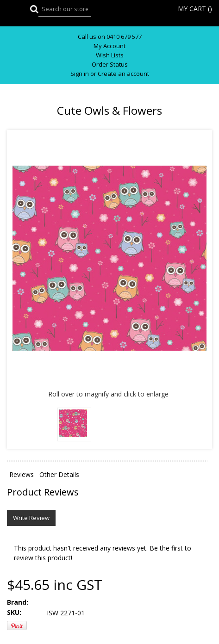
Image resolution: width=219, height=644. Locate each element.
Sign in (80, 74)
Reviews (22, 474)
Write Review (31, 518)
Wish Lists (110, 55)
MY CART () (195, 9)
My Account (109, 46)
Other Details (59, 474)
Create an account (123, 74)
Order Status (110, 65)
